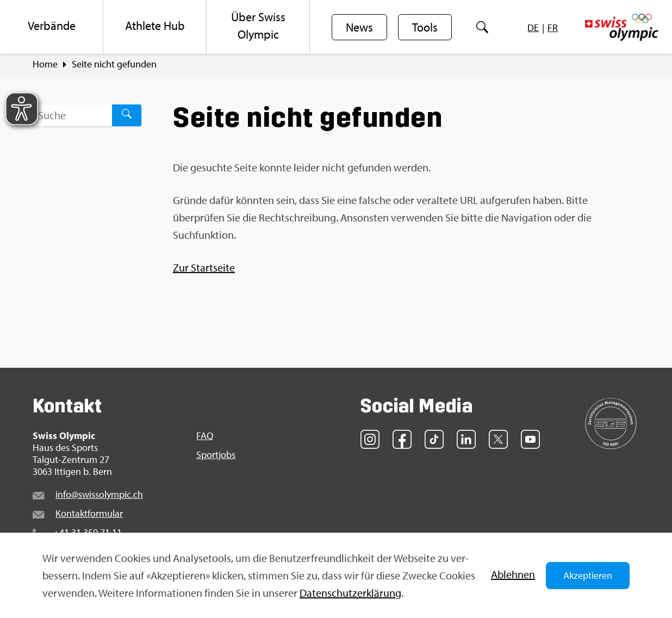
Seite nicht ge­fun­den (114, 66)
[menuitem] (52, 27)
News (359, 28)
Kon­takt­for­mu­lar (89, 515)
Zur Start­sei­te (204, 269)
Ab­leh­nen (513, 574)
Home (45, 66)
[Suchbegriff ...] (72, 117)
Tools (425, 28)
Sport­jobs (216, 456)
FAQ (205, 437)
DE (533, 27)
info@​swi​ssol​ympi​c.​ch (99, 496)
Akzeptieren (588, 575)
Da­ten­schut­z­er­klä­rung (350, 593)
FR (553, 27)
